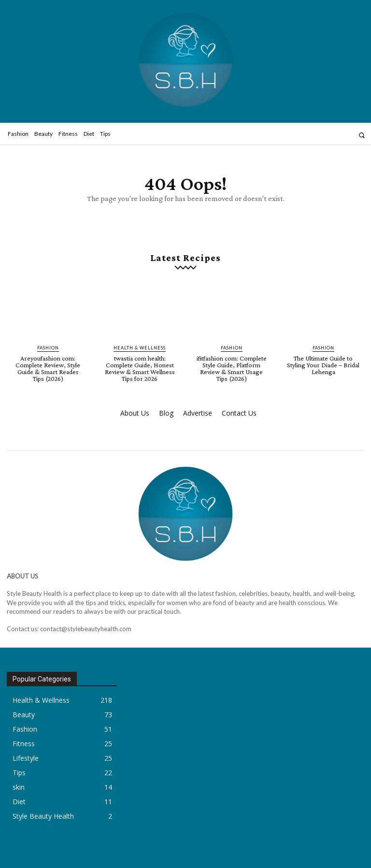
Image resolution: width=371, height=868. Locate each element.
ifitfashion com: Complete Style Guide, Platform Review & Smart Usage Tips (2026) (232, 368)
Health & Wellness (140, 348)
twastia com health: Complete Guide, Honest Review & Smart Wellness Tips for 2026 (140, 368)
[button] (362, 135)
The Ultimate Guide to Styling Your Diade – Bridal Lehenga (323, 365)
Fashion (48, 348)
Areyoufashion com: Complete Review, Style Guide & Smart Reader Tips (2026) (48, 368)
